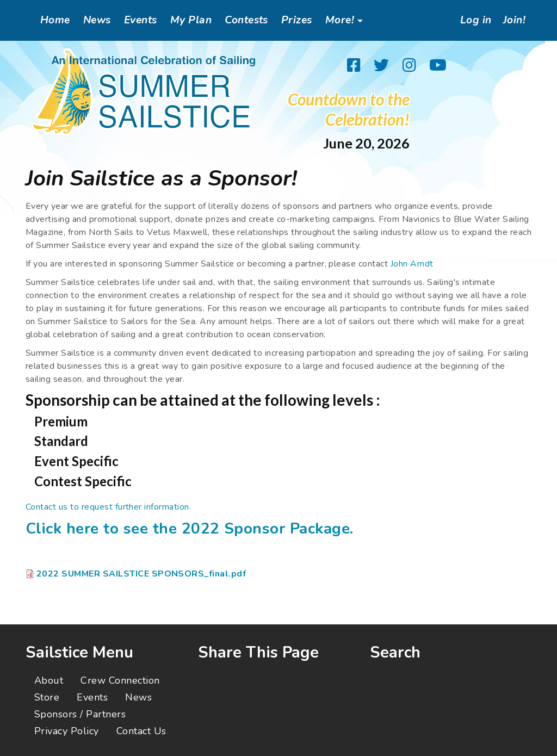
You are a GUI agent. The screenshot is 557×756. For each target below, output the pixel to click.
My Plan (191, 20)
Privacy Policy (67, 731)
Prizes (297, 20)
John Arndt (412, 264)
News (97, 20)
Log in (474, 20)
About (49, 680)
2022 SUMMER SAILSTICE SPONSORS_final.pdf (141, 574)
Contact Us (141, 731)
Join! (514, 20)
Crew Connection (120, 680)
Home (55, 20)
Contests (246, 20)
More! (340, 20)
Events (141, 20)
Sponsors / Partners (80, 714)
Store (47, 697)
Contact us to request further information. (108, 507)
